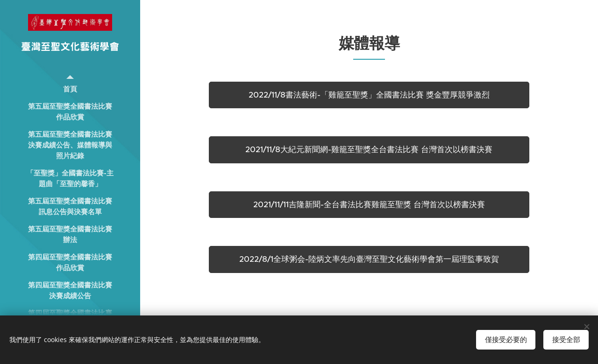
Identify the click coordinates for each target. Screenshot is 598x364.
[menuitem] (70, 89)
